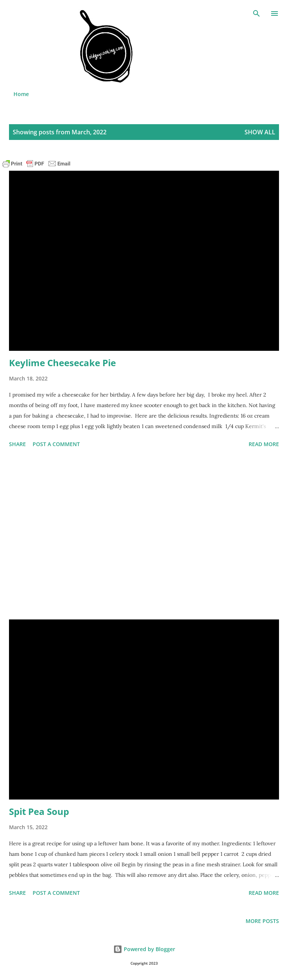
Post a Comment (56, 444)
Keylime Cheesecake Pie (62, 363)
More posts (262, 921)
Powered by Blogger (144, 949)
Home (21, 94)
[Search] (256, 14)
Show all (260, 132)
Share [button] (17, 444)
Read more (264, 444)
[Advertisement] (144, 535)
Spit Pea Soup (39, 811)
